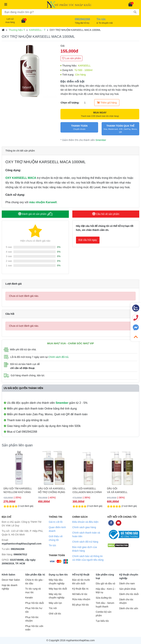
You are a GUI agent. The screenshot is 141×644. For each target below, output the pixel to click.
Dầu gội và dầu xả (105, 584)
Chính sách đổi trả (58, 357)
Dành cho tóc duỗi (129, 594)
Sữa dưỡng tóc (104, 598)
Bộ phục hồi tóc (81, 605)
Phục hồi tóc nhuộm (32, 619)
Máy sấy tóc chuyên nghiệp (57, 596)
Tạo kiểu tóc (102, 621)
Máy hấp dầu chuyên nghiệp (57, 582)
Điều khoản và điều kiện (85, 522)
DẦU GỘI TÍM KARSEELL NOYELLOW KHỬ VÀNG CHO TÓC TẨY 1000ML (52, 490)
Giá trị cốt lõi (56, 522)
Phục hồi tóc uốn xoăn (34, 628)
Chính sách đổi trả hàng (85, 542)
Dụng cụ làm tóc (58, 575)
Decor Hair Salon (11, 580)
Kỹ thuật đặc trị (80, 589)
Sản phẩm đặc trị (35, 575)
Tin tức (53, 545)
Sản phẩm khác (128, 589)
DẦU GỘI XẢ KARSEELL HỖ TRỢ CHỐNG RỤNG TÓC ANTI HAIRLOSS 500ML (86, 490)
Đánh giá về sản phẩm (35, 214)
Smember (101, 140)
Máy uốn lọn (55, 603)
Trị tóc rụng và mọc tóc (33, 591)
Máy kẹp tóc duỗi (58, 589)
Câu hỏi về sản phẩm (106, 214)
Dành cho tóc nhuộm (126, 601)
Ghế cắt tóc (55, 614)
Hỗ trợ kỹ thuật (81, 575)
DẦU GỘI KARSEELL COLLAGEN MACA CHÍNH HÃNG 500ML (122, 490)
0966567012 (20, 554)
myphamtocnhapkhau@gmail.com (22, 544)
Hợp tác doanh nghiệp (10, 587)
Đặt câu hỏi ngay (88, 240)
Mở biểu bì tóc (80, 594)
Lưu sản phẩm (71, 58)
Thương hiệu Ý (17, 30)
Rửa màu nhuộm (81, 599)
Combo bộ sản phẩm (104, 614)
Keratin (29, 598)
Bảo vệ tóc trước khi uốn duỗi (81, 582)
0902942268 (18, 549)
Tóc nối (53, 608)
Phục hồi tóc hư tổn (34, 610)
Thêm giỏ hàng (107, 103)
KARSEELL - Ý (37, 30)
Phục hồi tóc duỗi (35, 603)
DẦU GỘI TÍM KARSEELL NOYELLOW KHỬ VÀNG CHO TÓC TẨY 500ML (18, 490)
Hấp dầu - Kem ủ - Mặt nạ (106, 591)
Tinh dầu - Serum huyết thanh (105, 605)
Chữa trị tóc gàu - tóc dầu (35, 582)
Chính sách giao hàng (84, 527)
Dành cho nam (127, 584)
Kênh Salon (8, 575)
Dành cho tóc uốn (129, 608)
